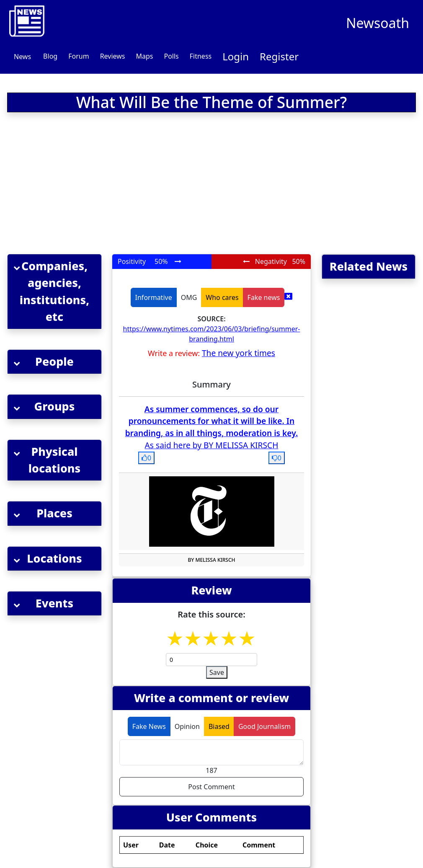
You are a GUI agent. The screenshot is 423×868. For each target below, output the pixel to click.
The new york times (239, 353)
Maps (144, 56)
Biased (219, 726)
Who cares (222, 297)
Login (236, 56)
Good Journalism (264, 726)
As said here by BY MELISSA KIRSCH (212, 445)
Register (279, 56)
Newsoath (378, 23)
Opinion (187, 726)
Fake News (149, 726)
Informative (154, 297)
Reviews (113, 56)
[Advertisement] (134, 185)
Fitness (201, 56)
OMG (189, 297)
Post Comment (211, 787)
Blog (50, 56)
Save (217, 672)
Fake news (264, 297)
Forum (79, 56)
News (22, 57)
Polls (171, 56)
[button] (54, 292)
